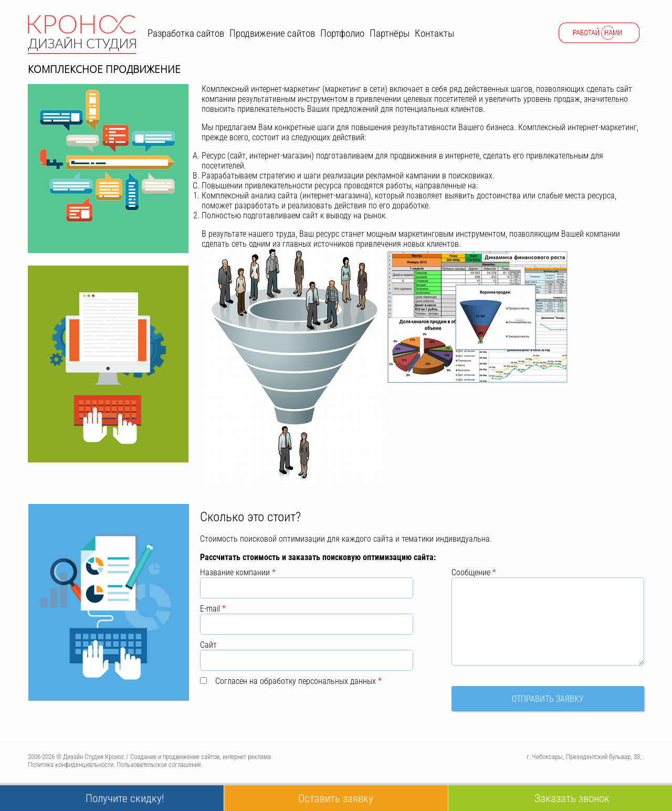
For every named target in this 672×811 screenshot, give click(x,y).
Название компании (238, 572)
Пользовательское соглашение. (160, 765)
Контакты (434, 34)
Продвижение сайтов (272, 34)
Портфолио (342, 34)
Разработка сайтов (186, 34)
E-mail (213, 609)
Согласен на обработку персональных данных (298, 681)
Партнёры (390, 34)
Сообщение (474, 572)
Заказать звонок (572, 798)
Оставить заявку (336, 798)
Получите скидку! (125, 798)
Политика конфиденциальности (71, 765)
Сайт (208, 645)
